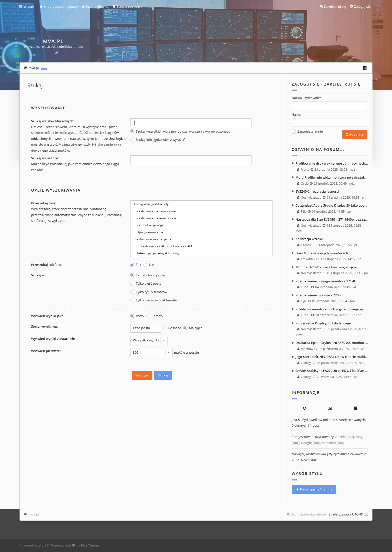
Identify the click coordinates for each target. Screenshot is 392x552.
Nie (149, 265)
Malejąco (193, 328)
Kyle (302, 301)
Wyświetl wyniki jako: (48, 316)
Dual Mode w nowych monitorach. (322, 253)
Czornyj (304, 245)
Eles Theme (90, 545)
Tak (136, 265)
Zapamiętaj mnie (307, 131)
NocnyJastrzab (309, 197)
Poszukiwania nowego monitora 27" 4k (326, 281)
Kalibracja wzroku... (311, 239)
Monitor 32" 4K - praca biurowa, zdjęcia (326, 267)
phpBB (43, 545)
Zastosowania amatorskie (201, 218)
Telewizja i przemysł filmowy (201, 253)
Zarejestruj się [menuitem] (335, 7)
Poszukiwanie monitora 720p (318, 295)
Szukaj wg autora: (45, 158)
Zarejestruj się (342, 84)
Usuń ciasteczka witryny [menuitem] (309, 514)
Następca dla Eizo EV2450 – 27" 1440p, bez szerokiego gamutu (332, 219)
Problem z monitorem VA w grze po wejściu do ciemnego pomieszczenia (332, 309)
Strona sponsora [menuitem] (128, 7)
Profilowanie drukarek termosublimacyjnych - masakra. (332, 163)
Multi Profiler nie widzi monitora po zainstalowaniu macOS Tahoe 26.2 (332, 177)
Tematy (155, 316)
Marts (303, 169)
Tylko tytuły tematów (149, 292)
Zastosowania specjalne (201, 239)
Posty (137, 316)
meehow (305, 349)
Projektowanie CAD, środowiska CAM (201, 246)
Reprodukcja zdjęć (201, 225)
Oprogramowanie (201, 232)
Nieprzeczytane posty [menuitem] (60, 7)
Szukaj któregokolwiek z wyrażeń (158, 140)
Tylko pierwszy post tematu (154, 300)
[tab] (304, 408)
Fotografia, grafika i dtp (201, 204)
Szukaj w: (38, 275)
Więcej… (30, 7)
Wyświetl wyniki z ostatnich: (53, 339)
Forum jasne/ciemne (314, 489)
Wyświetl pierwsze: (46, 351)
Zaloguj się (306, 84)
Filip (302, 211)
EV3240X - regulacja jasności (317, 191)
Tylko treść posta (146, 284)
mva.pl (34, 514)
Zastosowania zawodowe (201, 211)
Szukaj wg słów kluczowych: (52, 121)
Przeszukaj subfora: (46, 265)
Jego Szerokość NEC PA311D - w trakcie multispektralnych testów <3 (332, 357)
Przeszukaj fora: (43, 203)
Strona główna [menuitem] (96, 7)
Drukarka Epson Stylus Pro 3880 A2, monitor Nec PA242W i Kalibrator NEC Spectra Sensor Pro (332, 343)
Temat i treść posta (147, 275)
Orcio (303, 183)
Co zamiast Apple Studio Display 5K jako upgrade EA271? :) (332, 205)
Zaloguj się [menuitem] (362, 7)
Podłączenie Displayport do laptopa (323, 323)
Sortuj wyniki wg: (44, 326)
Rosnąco (172, 328)
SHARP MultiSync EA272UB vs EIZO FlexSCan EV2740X (332, 371)
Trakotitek (306, 259)
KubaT (303, 287)
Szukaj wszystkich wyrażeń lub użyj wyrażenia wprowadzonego (180, 131)
